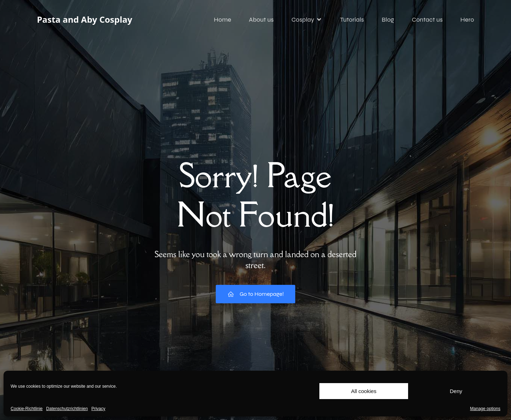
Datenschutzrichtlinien (67, 409)
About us (261, 20)
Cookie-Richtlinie (27, 409)
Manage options (485, 409)
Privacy (98, 409)
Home (223, 20)
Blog (388, 20)
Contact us (427, 20)
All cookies (364, 391)
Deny (456, 391)
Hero (467, 20)
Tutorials (352, 20)
